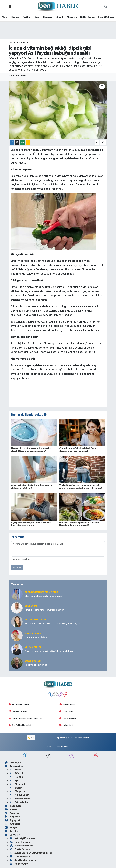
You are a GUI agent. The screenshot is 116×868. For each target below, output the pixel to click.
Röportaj (13, 817)
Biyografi (13, 820)
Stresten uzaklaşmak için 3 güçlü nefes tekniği (49, 651)
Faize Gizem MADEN (36, 620)
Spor (37, 17)
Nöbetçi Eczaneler (19, 704)
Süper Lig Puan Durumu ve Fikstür (26, 718)
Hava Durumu (67, 704)
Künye (11, 828)
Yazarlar (12, 813)
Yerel (5, 17)
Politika (27, 17)
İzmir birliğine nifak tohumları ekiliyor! (45, 610)
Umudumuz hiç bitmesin (38, 637)
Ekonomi (48, 17)
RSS (31, 738)
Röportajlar (19, 802)
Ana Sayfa (13, 762)
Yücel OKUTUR (33, 661)
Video (11, 809)
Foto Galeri (14, 806)
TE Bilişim (65, 747)
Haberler (13, 43)
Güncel (15, 17)
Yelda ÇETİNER (33, 647)
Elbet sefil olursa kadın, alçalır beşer (44, 596)
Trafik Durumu (67, 711)
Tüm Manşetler (68, 718)
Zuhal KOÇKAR (33, 634)
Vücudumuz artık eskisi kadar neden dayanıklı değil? (52, 624)
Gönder (17, 567)
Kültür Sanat (87, 17)
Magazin (72, 17)
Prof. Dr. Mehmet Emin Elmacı (42, 592)
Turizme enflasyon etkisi (38, 665)
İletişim (11, 831)
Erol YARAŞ (31, 606)
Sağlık (60, 17)
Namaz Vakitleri (18, 711)
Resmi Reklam (106, 17)
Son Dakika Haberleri (20, 725)
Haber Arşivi (67, 725)
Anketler (12, 824)
